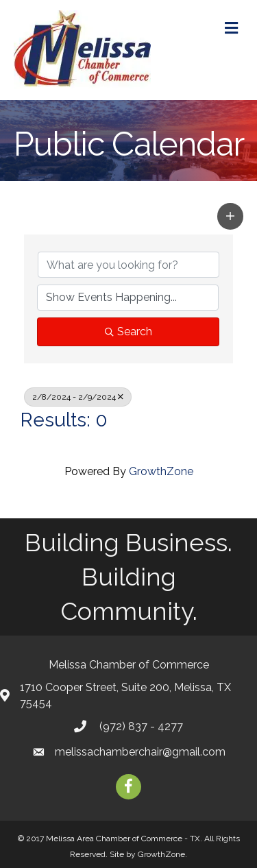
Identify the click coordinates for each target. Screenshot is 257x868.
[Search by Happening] (128, 298)
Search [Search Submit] (128, 331)
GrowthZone (161, 471)
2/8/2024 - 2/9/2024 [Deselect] (78, 397)
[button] (230, 216)
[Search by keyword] (128, 265)
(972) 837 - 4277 (140, 726)
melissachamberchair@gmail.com (140, 752)
